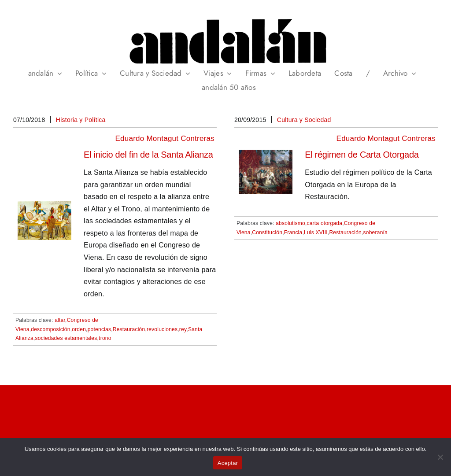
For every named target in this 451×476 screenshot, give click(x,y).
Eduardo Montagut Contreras (165, 138)
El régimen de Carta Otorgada (362, 155)
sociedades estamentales (66, 338)
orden (79, 329)
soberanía (376, 232)
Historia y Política (81, 120)
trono (105, 338)
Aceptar (228, 463)
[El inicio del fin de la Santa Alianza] (44, 207)
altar (60, 320)
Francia (293, 232)
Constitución (267, 232)
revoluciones (162, 329)
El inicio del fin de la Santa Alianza (148, 155)
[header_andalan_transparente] (225, 17)
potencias (100, 329)
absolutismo (290, 223)
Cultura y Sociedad (304, 120)
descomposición (50, 329)
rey (183, 329)
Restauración (129, 329)
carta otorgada (324, 223)
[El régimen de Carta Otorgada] (266, 156)
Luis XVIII (316, 232)
